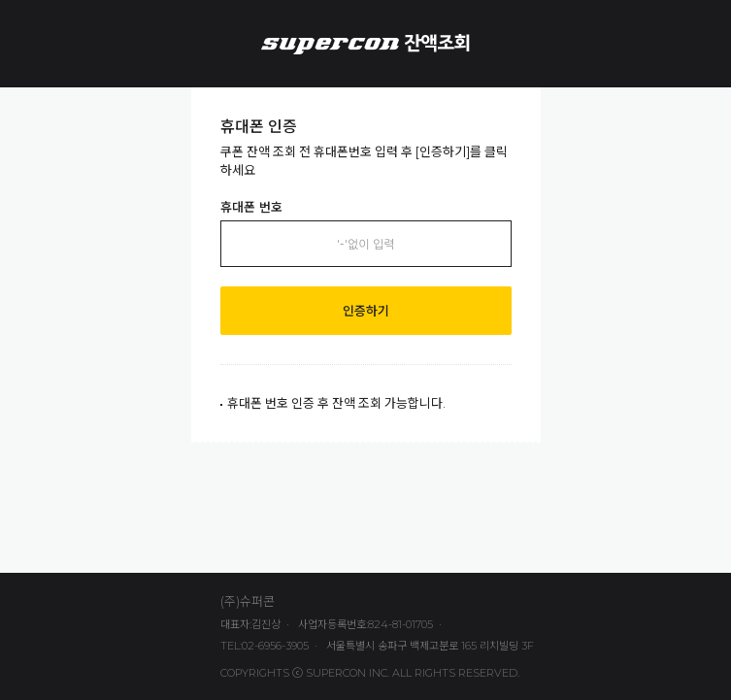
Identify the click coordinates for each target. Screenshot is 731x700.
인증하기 (366, 311)
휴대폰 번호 (251, 207)
